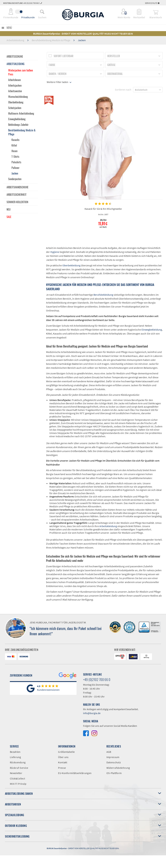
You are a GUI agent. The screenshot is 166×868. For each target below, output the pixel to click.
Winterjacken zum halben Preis (21, 72)
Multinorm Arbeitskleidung (21, 113)
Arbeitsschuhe (15, 56)
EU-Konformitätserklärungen (75, 773)
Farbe (52, 65)
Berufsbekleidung (103, 295)
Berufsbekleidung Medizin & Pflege (22, 132)
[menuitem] (42, 12)
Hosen (14, 151)
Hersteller (114, 56)
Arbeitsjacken (15, 85)
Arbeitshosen (14, 80)
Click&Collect (17, 778)
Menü (9, 28)
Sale (9, 217)
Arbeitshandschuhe (18, 187)
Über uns (63, 757)
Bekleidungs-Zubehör (18, 125)
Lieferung (15, 757)
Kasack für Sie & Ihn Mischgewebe (103, 209)
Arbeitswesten (15, 91)
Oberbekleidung (16, 102)
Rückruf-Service (19, 768)
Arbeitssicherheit (17, 195)
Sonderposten (15, 179)
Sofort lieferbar (64, 56)
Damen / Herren (58, 74)
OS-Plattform (114, 773)
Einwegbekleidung (17, 119)
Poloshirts (16, 162)
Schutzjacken (15, 108)
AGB (109, 752)
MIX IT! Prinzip (18, 784)
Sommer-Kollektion (17, 202)
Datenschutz (114, 762)
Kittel (14, 145)
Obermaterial (115, 74)
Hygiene (55, 252)
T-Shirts (15, 157)
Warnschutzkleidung (18, 97)
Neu (9, 209)
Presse (62, 768)
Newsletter (16, 773)
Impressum (113, 757)
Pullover (15, 168)
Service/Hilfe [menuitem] (152, 3)
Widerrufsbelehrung (118, 768)
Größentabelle (66, 752)
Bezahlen (15, 752)
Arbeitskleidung (16, 64)
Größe (111, 65)
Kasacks (15, 140)
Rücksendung (18, 762)
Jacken (15, 173)
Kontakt (63, 762)
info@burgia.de (92, 713)
